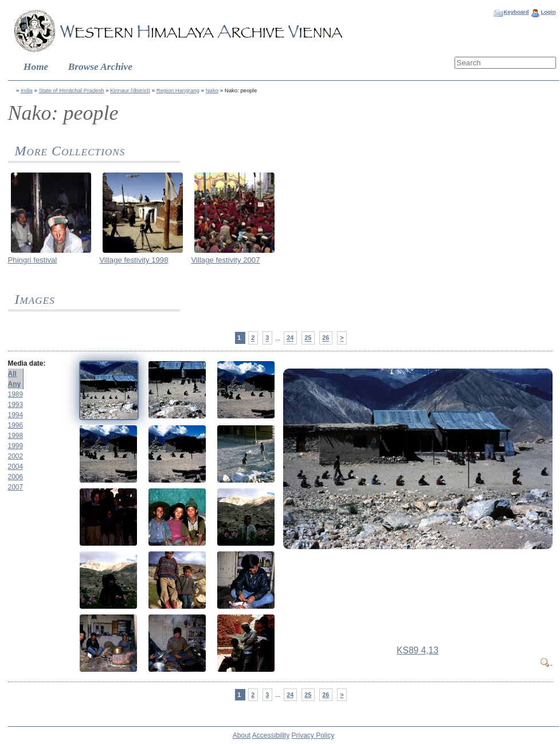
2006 (16, 477)
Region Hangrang (178, 90)
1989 (16, 394)
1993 (16, 405)
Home (36, 67)
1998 (16, 436)
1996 (16, 425)
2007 (16, 487)
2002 (16, 456)
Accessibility (271, 735)
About (242, 735)
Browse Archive (100, 67)
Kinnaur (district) (130, 90)
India (27, 90)
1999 (16, 446)
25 (308, 338)
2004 (16, 467)
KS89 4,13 (418, 650)
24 (290, 338)
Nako (212, 90)
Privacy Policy (313, 735)
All (12, 374)
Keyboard (516, 12)
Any (15, 384)
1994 (16, 415)
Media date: (27, 363)
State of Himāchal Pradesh (71, 90)
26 (326, 338)
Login (548, 12)
